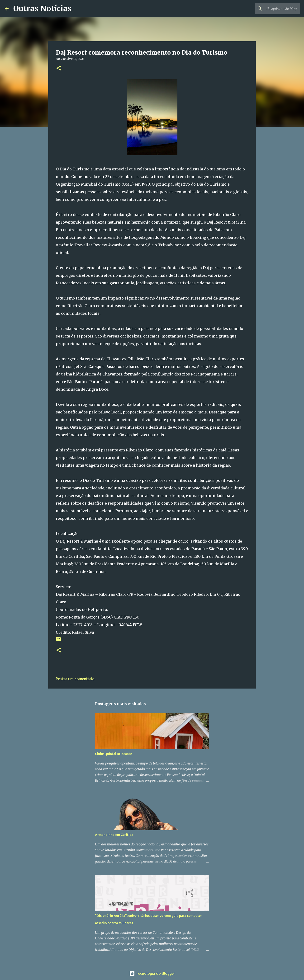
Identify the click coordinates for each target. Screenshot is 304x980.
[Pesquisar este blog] (275, 9)
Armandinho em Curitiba (114, 835)
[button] (59, 68)
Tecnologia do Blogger (152, 973)
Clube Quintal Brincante (114, 754)
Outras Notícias (42, 9)
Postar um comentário (75, 679)
